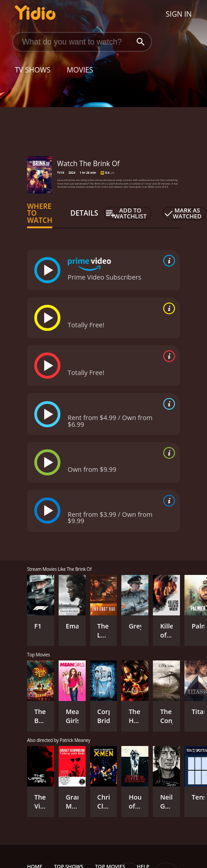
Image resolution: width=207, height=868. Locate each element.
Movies (80, 70)
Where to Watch (40, 213)
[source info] (167, 261)
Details (84, 213)
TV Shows (33, 70)
